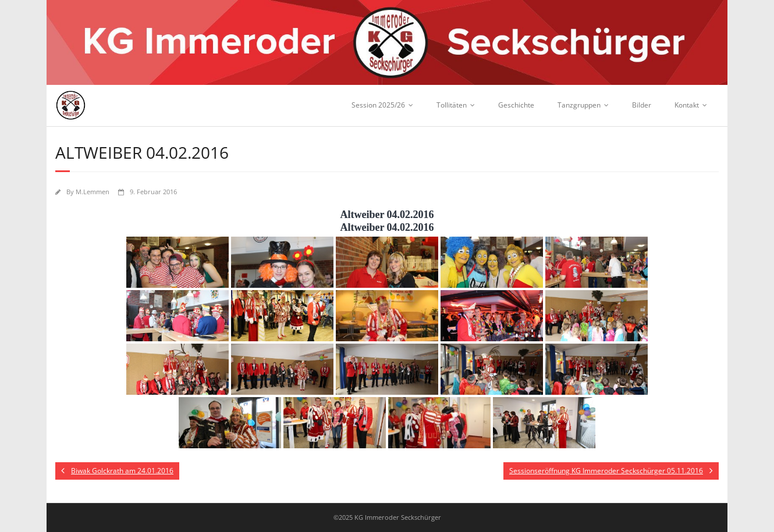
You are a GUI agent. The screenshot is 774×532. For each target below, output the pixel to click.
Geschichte (516, 105)
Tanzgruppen (579, 105)
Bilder (642, 105)
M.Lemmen (93, 192)
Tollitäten (452, 105)
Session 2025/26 (378, 105)
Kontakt (687, 105)
